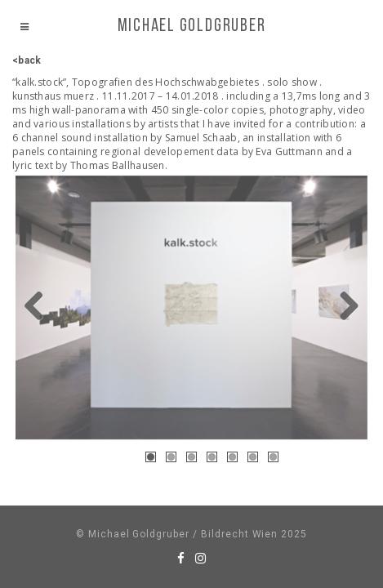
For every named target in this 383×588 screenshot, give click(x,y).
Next (343, 307)
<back (27, 60)
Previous (40, 307)
